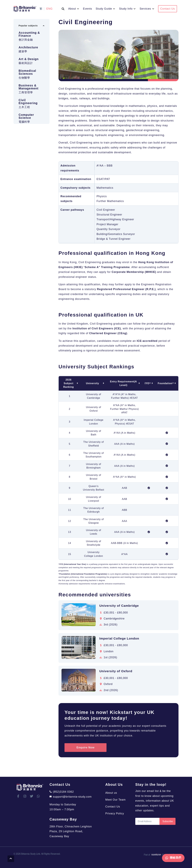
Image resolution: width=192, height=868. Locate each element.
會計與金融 (26, 51)
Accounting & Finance (29, 46)
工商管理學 (26, 104)
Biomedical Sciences (27, 84)
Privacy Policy (115, 813)
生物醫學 (24, 89)
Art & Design (29, 70)
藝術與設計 (26, 74)
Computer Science (26, 128)
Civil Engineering (28, 113)
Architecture (28, 59)
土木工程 (24, 118)
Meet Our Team (115, 800)
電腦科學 (24, 133)
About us (111, 793)
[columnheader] (70, 540)
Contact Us (113, 807)
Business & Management (28, 98)
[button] (63, 9)
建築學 (23, 63)
